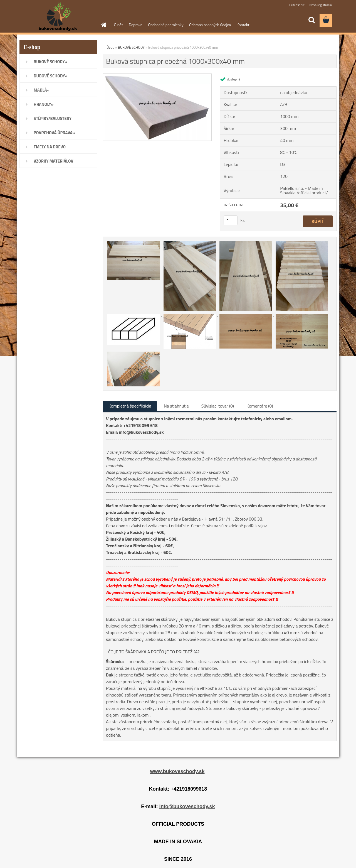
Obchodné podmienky (166, 25)
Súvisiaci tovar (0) (218, 406)
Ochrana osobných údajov (210, 25)
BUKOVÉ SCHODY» (50, 62)
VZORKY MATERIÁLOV (54, 161)
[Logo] (58, 17)
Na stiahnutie (176, 406)
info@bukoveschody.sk (141, 432)
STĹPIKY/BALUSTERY (53, 118)
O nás (119, 25)
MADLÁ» (42, 90)
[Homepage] (103, 25)
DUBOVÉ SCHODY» (50, 76)
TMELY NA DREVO (50, 147)
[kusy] (231, 220)
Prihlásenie (297, 5)
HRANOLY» (44, 104)
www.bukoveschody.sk (177, 771)
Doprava (136, 25)
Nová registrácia (321, 5)
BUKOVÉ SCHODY (131, 47)
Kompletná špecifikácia (130, 406)
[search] (311, 20)
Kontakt (243, 25)
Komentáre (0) (260, 406)
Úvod (110, 47)
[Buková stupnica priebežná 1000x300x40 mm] (157, 76)
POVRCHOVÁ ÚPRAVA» (54, 133)
